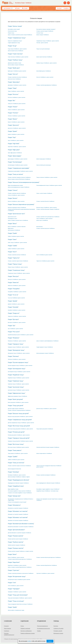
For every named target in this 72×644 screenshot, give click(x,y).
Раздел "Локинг (13, 107)
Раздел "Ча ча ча (13, 295)
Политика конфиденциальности (9, 634)
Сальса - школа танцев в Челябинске (44, 193)
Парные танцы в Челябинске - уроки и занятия (18, 267)
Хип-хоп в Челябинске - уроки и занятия (45, 77)
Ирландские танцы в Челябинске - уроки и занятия (19, 353)
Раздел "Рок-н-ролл (14, 332)
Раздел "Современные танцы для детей (20, 420)
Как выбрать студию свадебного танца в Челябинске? (48, 489)
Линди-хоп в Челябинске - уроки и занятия (17, 316)
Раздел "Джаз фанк (14, 82)
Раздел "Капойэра (13, 472)
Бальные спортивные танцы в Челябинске (17, 207)
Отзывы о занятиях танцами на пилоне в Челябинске (19, 177)
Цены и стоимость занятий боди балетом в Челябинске (20, 567)
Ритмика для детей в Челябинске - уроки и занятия (19, 435)
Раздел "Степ (12, 583)
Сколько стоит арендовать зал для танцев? (17, 502)
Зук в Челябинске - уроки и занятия (15, 329)
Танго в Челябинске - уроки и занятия (44, 219)
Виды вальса (11, 228)
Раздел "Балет (12, 554)
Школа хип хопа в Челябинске (14, 79)
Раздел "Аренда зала (14, 496)
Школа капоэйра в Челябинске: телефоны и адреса (19, 477)
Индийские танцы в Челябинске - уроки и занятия (18, 378)
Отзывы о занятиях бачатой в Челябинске (45, 201)
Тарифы (39, 631)
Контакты (56, 626)
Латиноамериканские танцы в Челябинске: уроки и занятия (49, 185)
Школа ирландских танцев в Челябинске (45, 353)
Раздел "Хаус (12, 137)
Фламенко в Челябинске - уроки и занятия (17, 341)
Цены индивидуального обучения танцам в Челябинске (48, 483)
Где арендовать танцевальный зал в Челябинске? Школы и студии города (21, 500)
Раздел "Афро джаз (14, 150)
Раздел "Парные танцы (15, 264)
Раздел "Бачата (12, 198)
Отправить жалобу (58, 631)
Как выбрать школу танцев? (14, 29)
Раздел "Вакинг (13, 119)
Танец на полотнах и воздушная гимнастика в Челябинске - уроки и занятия (49, 466)
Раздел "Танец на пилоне (15, 174)
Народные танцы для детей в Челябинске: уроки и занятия (20, 441)
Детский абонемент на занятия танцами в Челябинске (20, 533)
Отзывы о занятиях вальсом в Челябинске (45, 228)
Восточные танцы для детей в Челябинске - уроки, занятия (20, 429)
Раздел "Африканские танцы (16, 393)
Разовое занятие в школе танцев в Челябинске (18, 539)
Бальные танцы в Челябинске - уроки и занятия (47, 207)
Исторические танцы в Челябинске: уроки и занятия (19, 580)
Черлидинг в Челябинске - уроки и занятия (17, 592)
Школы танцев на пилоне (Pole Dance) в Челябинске (19, 179)
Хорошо (50, 641)
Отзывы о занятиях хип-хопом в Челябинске (17, 77)
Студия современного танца (14, 43)
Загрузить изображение (26, 631)
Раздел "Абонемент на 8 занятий (18, 517)
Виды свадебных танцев (13, 489)
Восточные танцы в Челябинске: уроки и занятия (18, 447)
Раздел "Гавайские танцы (16, 381)
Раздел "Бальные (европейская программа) (21, 204)
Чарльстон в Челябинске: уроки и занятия (45, 261)
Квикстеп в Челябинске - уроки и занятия (17, 286)
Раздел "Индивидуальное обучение (18, 480)
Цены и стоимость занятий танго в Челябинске (18, 220)
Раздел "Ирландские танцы (16, 350)
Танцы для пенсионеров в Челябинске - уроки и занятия (20, 598)
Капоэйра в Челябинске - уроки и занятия (17, 475)
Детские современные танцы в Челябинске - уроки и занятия (21, 423)
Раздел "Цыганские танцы (16, 387)
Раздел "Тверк (12, 88)
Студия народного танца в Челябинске (45, 347)
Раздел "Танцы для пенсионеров (18, 595)
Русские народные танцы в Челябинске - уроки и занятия (20, 365)
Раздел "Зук (11, 326)
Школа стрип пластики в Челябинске (44, 57)
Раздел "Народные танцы (16, 344)
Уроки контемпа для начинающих (44, 165)
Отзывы (25, 8)
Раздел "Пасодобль (14, 289)
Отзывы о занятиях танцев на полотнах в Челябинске (19, 466)
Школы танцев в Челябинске (43, 35)
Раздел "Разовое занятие (15, 536)
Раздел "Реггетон (13, 94)
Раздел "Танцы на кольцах (16, 601)
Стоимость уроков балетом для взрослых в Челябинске (20, 559)
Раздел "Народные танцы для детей (19, 438)
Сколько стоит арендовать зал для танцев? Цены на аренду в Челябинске (49, 500)
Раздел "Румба (12, 233)
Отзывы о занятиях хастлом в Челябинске (17, 255)
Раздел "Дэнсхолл (13, 125)
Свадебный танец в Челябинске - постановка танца (47, 491)
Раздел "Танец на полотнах (16, 463)
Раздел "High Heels (13, 144)
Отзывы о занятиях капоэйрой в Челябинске (46, 475)
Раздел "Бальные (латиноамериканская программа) (23, 182)
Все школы (8, 8)
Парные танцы (11, 33)
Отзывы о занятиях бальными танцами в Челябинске (48, 209)
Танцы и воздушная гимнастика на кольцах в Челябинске (20, 604)
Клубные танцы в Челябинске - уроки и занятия (46, 63)
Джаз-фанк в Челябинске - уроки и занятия (17, 85)
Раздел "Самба (12, 246)
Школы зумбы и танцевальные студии (16, 610)
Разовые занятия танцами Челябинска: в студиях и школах (21, 551)
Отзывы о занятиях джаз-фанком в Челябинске (47, 85)
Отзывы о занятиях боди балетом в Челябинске (47, 565)
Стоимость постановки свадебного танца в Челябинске (20, 493)
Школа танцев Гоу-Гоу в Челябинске (16, 51)
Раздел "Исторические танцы (17, 576)
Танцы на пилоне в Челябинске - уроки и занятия (47, 177)
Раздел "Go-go (12, 46)
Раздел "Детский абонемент (16, 530)
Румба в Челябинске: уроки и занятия (16, 236)
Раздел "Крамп (12, 131)
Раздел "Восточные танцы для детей (19, 426)
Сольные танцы (40, 33)
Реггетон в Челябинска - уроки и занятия (17, 97)
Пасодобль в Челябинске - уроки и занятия (17, 292)
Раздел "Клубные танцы (15, 60)
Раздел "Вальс (12, 224)
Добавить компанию (25, 628)
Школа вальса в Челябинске (14, 230)
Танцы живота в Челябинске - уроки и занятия (18, 453)
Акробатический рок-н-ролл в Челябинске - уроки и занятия (21, 335)
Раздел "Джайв (12, 301)
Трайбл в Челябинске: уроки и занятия (16, 460)
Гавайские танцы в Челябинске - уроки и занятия (18, 384)
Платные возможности (42, 626)
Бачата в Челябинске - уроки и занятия (16, 201)
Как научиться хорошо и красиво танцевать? (46, 29)
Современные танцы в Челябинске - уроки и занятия (48, 41)
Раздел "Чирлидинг (14, 589)
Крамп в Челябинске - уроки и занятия (16, 134)
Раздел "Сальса (13, 190)
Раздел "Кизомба (13, 307)
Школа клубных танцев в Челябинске (16, 65)
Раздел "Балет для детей (15, 399)
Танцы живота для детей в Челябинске (45, 429)
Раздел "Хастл (12, 252)
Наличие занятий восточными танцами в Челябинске (48, 447)
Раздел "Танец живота (15, 450)
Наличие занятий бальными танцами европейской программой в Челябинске (21, 210)
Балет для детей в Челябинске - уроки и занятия (18, 402)
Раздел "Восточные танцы (16, 444)
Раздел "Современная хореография (18, 168)
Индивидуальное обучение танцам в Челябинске (18, 483)
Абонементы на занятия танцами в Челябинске (18, 508)
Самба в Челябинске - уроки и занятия (16, 249)
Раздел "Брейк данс (14, 68)
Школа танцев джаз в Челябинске (44, 159)
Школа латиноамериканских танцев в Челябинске (19, 187)
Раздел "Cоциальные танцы (16, 270)
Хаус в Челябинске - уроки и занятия (16, 140)
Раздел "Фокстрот (13, 276)
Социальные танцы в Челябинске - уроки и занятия (19, 273)
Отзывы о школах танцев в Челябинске (45, 31)
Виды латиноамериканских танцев (15, 185)
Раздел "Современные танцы (17, 38)
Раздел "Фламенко (13, 338)
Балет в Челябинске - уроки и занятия (16, 557)
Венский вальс (40, 227)
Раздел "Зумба (12, 607)
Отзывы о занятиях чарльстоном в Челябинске (18, 261)
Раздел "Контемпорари (15, 162)
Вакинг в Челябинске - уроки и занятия (16, 122)
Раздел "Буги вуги (13, 319)
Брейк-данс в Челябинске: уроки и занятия (17, 71)
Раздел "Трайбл (13, 457)
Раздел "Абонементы (14, 505)
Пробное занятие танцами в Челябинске (17, 545)
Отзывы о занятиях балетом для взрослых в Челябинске (49, 557)
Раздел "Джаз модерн (14, 156)
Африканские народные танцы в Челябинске (17, 396)
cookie (29, 641)
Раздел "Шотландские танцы (16, 369)
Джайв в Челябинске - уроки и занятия (16, 304)
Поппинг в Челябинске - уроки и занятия (17, 116)
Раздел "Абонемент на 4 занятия (18, 511)
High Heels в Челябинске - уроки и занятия (17, 147)
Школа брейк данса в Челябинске (44, 71)
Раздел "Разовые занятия (16, 548)
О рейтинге (7, 631)
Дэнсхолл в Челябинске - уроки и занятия (17, 128)
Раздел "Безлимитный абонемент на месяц (21, 524)
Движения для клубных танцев (15, 63)
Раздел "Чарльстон (14, 258)
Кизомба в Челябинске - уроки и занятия (17, 310)
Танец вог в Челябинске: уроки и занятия (17, 104)
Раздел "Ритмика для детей (16, 432)
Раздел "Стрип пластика (15, 54)
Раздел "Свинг (12, 239)
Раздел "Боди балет (14, 562)
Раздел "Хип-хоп (13, 74)
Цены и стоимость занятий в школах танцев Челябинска (20, 35)
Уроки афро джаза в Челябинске (15, 153)
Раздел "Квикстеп (13, 282)
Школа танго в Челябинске (42, 220)
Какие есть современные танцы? (15, 41)
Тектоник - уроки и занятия (42, 43)
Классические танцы (12, 31)
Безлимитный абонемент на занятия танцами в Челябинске (21, 527)
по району (66, 8)
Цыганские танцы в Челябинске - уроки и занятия (18, 390)
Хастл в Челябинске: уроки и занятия (44, 255)
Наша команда (7, 628)
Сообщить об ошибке (58, 628)
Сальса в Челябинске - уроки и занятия (16, 195)
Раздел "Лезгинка (13, 356)
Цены (18, 8)
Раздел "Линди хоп (14, 313)
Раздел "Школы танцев (15, 26)
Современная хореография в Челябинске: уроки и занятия (20, 171)
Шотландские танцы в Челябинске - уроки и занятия (19, 372)
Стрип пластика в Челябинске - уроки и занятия (18, 57)
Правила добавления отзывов (28, 633)
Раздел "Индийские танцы (16, 375)
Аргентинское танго (12, 217)
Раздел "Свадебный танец (16, 486)
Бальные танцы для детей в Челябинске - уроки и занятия (20, 417)
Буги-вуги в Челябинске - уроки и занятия (17, 322)
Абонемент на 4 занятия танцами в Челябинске (18, 514)
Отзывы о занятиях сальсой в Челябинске (17, 193)
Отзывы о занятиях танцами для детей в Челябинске (19, 410)
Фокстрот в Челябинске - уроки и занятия (17, 279)
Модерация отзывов (58, 633)
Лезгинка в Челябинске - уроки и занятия (17, 359)
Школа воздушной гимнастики (14, 469)
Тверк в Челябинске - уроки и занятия (16, 91)
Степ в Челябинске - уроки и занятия (16, 586)
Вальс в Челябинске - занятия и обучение (17, 227)
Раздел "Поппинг (13, 113)
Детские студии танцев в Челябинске (16, 409)
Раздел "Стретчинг (13, 570)
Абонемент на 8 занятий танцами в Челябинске (18, 520)
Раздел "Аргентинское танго (16, 214)
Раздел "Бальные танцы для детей (18, 413)
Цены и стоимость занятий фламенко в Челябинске (47, 341)
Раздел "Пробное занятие (16, 542)
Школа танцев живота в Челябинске (44, 453)
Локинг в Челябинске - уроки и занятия (16, 110)
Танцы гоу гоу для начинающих (43, 49)
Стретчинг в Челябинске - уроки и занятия (45, 573)
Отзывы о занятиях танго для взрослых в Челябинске (48, 217)
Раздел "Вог (11, 101)
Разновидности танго (13, 219)
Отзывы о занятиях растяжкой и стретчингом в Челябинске (21, 573)
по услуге (59, 8)
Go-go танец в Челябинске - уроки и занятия (17, 49)
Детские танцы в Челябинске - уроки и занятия (46, 409)
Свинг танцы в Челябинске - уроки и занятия (17, 243)
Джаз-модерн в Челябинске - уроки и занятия (18, 159)
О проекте (6, 626)
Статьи (22, 626)
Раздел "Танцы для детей (15, 406)
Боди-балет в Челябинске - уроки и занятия (17, 565)
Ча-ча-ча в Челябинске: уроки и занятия (16, 298)
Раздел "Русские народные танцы (18, 362)
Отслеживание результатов (43, 628)
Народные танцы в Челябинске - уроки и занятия (18, 347)
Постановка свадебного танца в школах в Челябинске (19, 491)
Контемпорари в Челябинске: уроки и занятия (18, 165)
